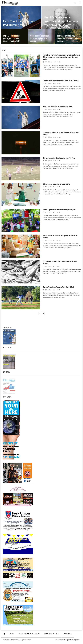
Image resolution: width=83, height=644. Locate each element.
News (12, 634)
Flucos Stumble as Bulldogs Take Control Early (59, 287)
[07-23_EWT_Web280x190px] (18, 568)
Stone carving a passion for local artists (56, 184)
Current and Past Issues (29, 634)
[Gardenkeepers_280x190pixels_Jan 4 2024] (18, 615)
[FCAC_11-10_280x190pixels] (18, 496)
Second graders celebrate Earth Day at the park (59, 210)
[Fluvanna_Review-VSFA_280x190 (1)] (18, 473)
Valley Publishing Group (72, 640)
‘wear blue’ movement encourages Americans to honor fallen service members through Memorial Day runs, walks (61, 57)
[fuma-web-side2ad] (18, 520)
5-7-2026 (6, 372)
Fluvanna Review (10, 640)
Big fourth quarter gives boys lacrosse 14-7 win (59, 158)
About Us (68, 634)
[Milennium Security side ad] (18, 591)
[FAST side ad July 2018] (18, 544)
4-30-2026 (7, 397)
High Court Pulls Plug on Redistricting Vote (58, 107)
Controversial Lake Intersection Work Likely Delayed (61, 81)
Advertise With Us (52, 634)
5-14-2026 (7, 347)
